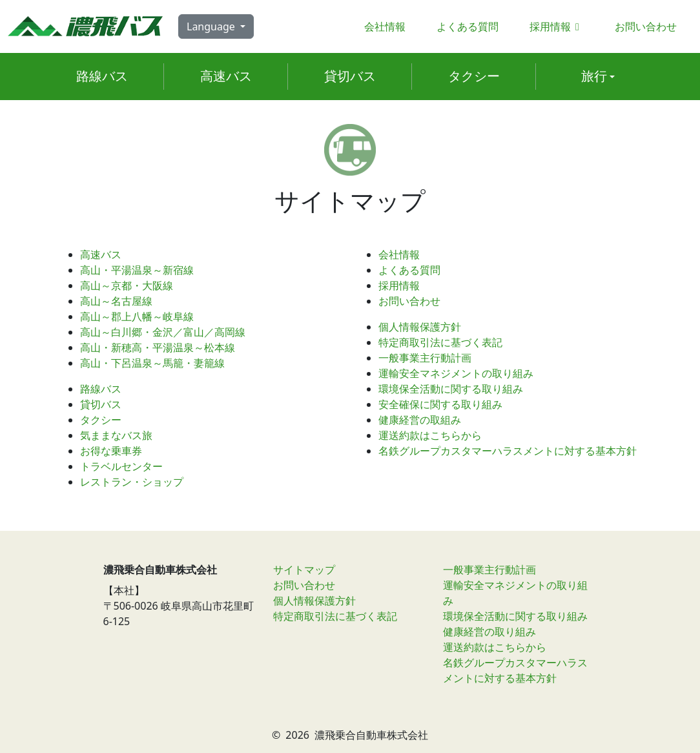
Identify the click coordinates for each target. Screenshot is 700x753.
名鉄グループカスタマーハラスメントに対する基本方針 (508, 451)
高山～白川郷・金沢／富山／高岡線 (163, 332)
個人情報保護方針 (420, 327)
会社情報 (385, 26)
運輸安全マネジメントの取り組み (456, 373)
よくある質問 (468, 26)
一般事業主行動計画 (425, 358)
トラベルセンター (121, 466)
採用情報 (557, 26)
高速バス (101, 254)
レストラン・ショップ (132, 482)
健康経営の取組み (420, 420)
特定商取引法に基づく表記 (440, 342)
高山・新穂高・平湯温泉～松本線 (158, 347)
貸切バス (101, 404)
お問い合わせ (646, 26)
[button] (598, 77)
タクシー (101, 420)
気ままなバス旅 (116, 435)
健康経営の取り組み (489, 632)
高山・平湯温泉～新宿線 (137, 270)
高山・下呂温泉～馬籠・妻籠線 (152, 363)
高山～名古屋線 (116, 301)
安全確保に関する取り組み (440, 404)
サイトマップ (304, 570)
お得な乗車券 (111, 451)
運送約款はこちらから (430, 435)
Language (212, 26)
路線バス (101, 389)
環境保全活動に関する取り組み (451, 389)
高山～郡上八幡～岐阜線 (137, 316)
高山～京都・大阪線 (127, 285)
